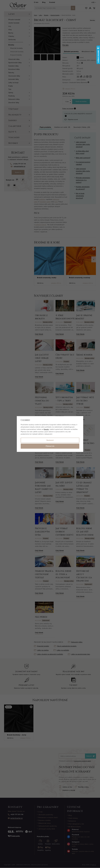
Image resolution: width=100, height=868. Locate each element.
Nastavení (50, 440)
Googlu (46, 429)
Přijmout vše (50, 446)
